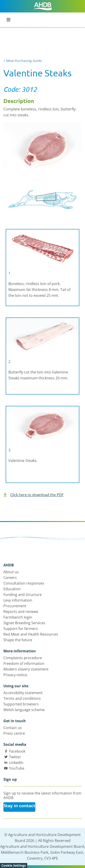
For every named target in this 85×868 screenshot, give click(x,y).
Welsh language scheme (24, 710)
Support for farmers (21, 629)
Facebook (17, 751)
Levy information (18, 600)
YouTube (17, 768)
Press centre (14, 733)
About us (11, 572)
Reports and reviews (21, 612)
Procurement (15, 606)
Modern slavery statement (26, 669)
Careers (10, 578)
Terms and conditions (22, 698)
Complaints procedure (23, 658)
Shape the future (18, 640)
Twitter (15, 757)
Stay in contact (19, 806)
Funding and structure (23, 595)
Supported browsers (21, 704)
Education (12, 589)
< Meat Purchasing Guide (23, 61)
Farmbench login (18, 617)
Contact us (13, 728)
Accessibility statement (23, 693)
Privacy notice (15, 675)
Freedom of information (24, 663)
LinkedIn (16, 763)
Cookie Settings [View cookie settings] (14, 865)
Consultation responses (24, 583)
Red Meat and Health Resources (31, 634)
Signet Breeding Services (24, 623)
